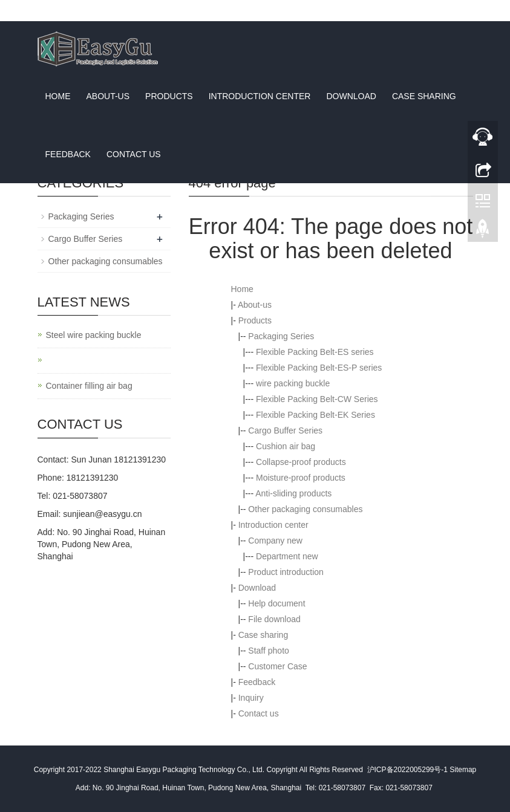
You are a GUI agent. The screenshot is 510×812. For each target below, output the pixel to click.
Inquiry (251, 698)
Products (169, 96)
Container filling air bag (89, 386)
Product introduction (286, 572)
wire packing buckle (293, 383)
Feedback (68, 154)
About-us (108, 96)
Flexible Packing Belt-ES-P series (319, 368)
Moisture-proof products (301, 478)
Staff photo (268, 651)
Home (58, 96)
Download (351, 96)
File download (274, 619)
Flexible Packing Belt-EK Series (315, 415)
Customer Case (277, 666)
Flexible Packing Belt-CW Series (317, 399)
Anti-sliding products (293, 493)
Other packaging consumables (305, 509)
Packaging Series (281, 336)
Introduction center (260, 96)
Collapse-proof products (301, 462)
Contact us (134, 154)
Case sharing (424, 96)
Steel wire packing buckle (94, 335)
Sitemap (463, 770)
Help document (276, 603)
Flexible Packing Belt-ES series (315, 352)
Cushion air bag (286, 446)
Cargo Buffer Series (285, 430)
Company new (275, 541)
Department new (287, 556)
